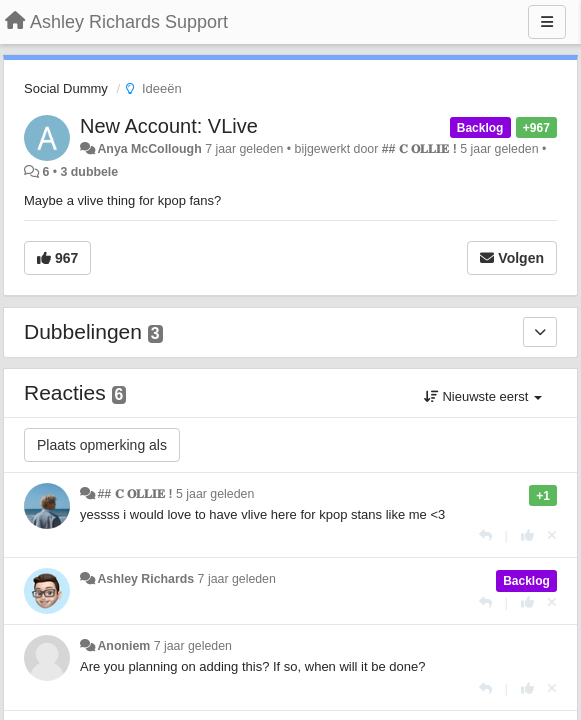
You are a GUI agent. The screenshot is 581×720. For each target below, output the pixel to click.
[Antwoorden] (485, 535)
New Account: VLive (169, 126)
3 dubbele (90, 172)
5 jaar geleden (215, 494)
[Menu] (547, 22)
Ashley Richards (145, 579)
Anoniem (123, 646)
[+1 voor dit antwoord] (527, 535)
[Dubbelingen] (540, 332)
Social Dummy (66, 88)
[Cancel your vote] (552, 535)
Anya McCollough (149, 149)
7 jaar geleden (237, 579)
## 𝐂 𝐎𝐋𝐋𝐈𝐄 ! (419, 149)
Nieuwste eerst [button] (483, 396)
